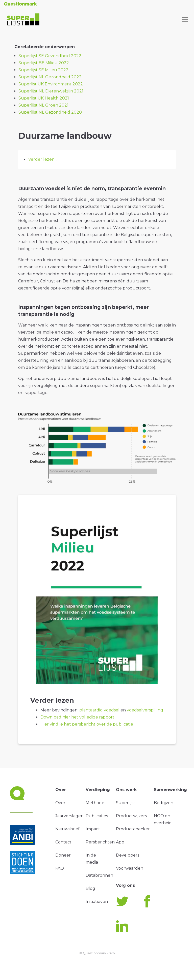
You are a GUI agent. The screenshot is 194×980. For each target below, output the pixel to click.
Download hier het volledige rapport (77, 717)
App (120, 842)
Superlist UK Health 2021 (44, 98)
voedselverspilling (145, 710)
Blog (90, 888)
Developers (128, 855)
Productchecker (133, 829)
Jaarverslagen (69, 816)
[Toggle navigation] (185, 20)
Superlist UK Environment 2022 (51, 84)
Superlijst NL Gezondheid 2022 (50, 77)
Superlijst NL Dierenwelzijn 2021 (51, 91)
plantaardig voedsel (100, 710)
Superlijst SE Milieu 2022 (43, 70)
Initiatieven (97, 902)
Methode (95, 803)
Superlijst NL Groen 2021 (43, 105)
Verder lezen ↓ (43, 159)
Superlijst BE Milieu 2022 (44, 63)
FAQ (60, 868)
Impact (93, 829)
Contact (63, 842)
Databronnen (99, 875)
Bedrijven (164, 803)
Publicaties (97, 816)
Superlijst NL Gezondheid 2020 (50, 112)
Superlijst (126, 803)
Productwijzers (131, 816)
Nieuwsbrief (67, 829)
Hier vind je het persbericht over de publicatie (87, 724)
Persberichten (100, 842)
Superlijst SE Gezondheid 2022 (50, 56)
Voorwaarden (130, 868)
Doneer (63, 855)
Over (60, 803)
